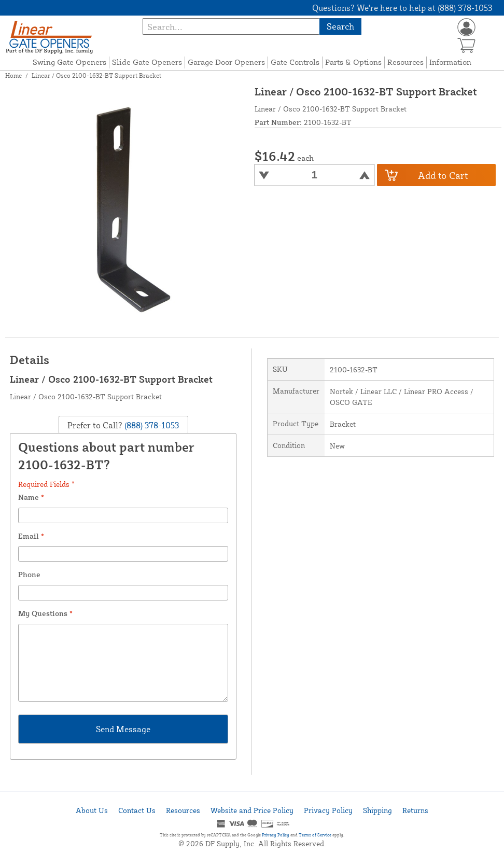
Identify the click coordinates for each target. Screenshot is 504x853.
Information (450, 62)
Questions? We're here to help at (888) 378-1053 (402, 8)
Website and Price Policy (252, 810)
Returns (415, 810)
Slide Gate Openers (147, 62)
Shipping (377, 810)
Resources (405, 62)
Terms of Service (315, 835)
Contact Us (137, 810)
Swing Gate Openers (69, 62)
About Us (92, 810)
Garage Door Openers (226, 62)
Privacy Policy (328, 810)
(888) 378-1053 (151, 425)
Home (13, 75)
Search (340, 26)
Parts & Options (353, 62)
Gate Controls (295, 62)
